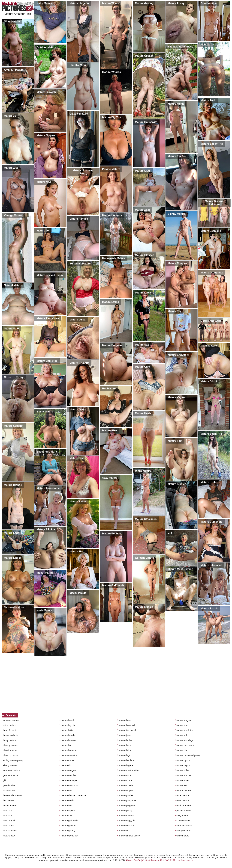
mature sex (123, 831)
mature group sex (69, 836)
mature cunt (66, 791)
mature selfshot (125, 826)
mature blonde (67, 735)
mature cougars (68, 770)
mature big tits (67, 725)
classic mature (9, 750)
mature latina (124, 750)
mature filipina (67, 811)
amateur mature (10, 720)
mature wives (182, 780)
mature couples (68, 775)
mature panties (125, 795)
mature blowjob (68, 740)
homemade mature (12, 795)
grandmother (9, 785)
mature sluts (182, 725)
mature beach (67, 720)
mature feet (66, 806)
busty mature (9, 740)
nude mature (182, 795)
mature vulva (182, 770)
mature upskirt (183, 760)
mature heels (124, 720)
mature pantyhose (127, 800)
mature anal (8, 821)
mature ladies (125, 740)
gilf (4, 780)
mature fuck (66, 816)
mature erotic (67, 800)
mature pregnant (126, 806)
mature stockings (184, 740)
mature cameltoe (68, 755)
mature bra (65, 745)
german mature (10, 775)
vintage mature (183, 831)
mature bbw (8, 836)
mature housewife (127, 725)
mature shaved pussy (128, 836)
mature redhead (126, 816)
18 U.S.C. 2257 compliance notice (177, 860)
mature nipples (125, 791)
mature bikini (66, 730)
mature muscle (125, 785)
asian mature (9, 725)
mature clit (65, 765)
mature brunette (68, 750)
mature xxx (181, 785)
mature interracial (127, 730)
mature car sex (67, 760)
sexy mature (182, 816)
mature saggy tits (126, 821)
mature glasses (68, 826)
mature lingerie (125, 765)
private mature (183, 811)
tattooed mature (183, 826)
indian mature (9, 806)
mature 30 (7, 811)
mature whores (183, 775)
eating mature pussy (12, 760)
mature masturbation (128, 770)
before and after (10, 735)
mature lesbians (126, 760)
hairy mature (8, 791)
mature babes (9, 831)
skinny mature (183, 821)
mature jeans (124, 735)
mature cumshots (69, 785)
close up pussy (10, 755)
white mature (182, 836)
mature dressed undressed (73, 795)
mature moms (125, 780)
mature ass (8, 826)
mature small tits (184, 730)
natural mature (183, 791)
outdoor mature (183, 806)
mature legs (124, 755)
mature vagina (183, 765)
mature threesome (185, 745)
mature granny (67, 831)
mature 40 (7, 816)
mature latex (124, 745)
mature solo (182, 735)
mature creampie (68, 780)
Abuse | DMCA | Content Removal (143, 860)
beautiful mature (10, 730)
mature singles (183, 720)
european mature (11, 770)
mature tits (181, 750)
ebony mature (9, 765)
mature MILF (124, 775)
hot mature (8, 800)
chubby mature (10, 745)
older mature (182, 800)
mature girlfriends (69, 821)
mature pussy (125, 811)
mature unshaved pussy (187, 755)
